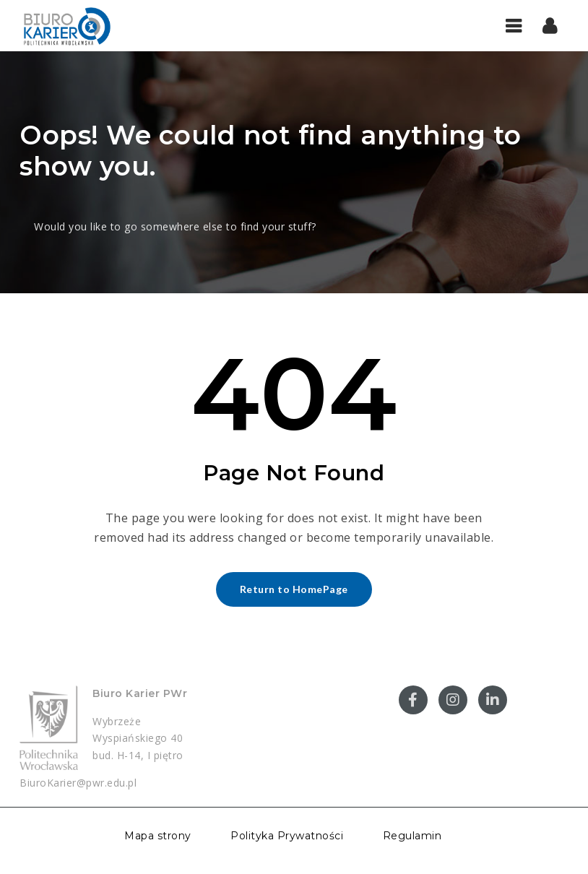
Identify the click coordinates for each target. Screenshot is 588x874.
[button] (550, 25)
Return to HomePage (294, 589)
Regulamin (412, 836)
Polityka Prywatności (287, 836)
